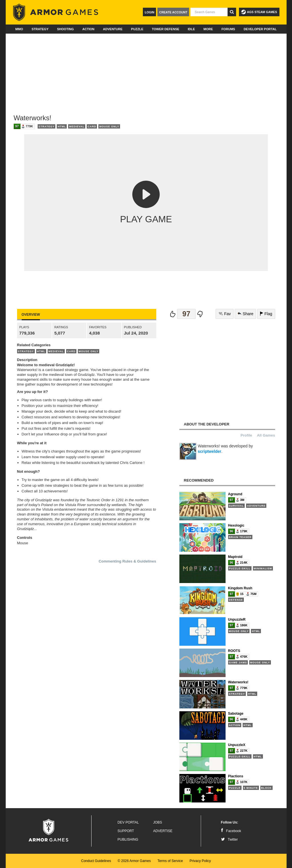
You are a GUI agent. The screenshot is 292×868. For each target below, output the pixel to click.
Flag (266, 314)
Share (245, 314)
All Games (266, 435)
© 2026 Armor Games (134, 861)
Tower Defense (165, 29)
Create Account (173, 12)
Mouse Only (109, 127)
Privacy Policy (200, 861)
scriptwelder (210, 451)
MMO (19, 29)
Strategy (40, 29)
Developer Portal (260, 29)
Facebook (231, 831)
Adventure (113, 29)
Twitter (229, 840)
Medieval (77, 127)
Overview (31, 315)
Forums (228, 29)
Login (149, 12)
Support (126, 831)
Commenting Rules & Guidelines (127, 561)
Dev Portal (128, 822)
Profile (246, 435)
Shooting (65, 29)
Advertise (163, 831)
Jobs (158, 822)
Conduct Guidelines (96, 861)
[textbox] (209, 12)
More (208, 29)
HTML (62, 127)
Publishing (128, 840)
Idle (191, 29)
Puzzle (137, 29)
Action (88, 29)
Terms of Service (170, 861)
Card (92, 127)
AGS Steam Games (259, 12)
